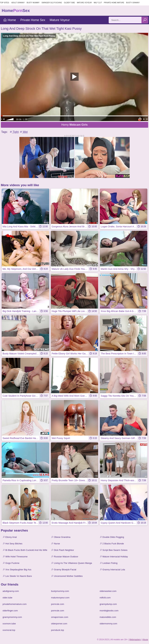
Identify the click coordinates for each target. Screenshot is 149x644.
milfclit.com (105, 598)
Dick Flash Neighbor (63, 550)
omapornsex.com (60, 617)
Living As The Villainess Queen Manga (72, 563)
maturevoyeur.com (60, 598)
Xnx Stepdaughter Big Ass (17, 570)
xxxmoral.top (9, 630)
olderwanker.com (108, 591)
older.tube (7, 598)
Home (10, 20)
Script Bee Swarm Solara (114, 550)
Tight (14, 132)
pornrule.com (58, 604)
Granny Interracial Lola (112, 570)
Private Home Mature (114, 3)
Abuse (145, 640)
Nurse (55, 544)
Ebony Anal (10, 537)
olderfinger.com (10, 611)
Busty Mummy (33, 3)
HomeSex (16, 11)
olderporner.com (59, 624)
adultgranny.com (11, 591)
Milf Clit (98, 3)
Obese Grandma (61, 537)
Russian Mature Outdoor (65, 557)
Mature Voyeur (84, 3)
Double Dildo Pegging (112, 537)
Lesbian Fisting (109, 563)
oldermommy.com (108, 624)
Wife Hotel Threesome (15, 557)
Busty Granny (133, 3)
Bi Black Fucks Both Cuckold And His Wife (25, 550)
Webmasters (135, 640)
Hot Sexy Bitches (13, 544)
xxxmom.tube (9, 624)
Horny (74, 125)
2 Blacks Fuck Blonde (112, 544)
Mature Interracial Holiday (114, 557)
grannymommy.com (12, 617)
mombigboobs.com (109, 611)
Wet (24, 132)
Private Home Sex (33, 20)
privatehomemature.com (15, 604)
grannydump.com (108, 604)
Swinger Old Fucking (52, 3)
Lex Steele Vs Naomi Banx (17, 576)
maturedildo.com (108, 617)
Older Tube (69, 3)
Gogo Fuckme (11, 563)
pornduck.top (57, 630)
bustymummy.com (60, 591)
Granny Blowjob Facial (64, 570)
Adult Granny (18, 3)
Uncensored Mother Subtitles (67, 576)
